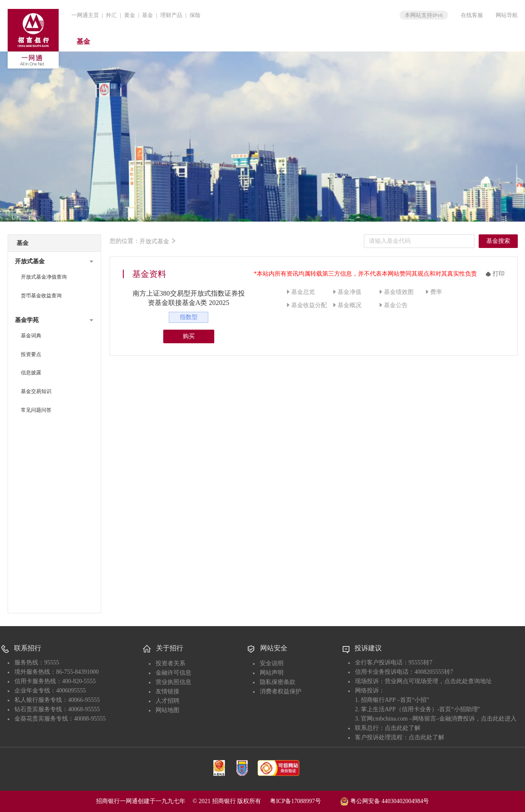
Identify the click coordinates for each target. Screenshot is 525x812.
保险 (195, 15)
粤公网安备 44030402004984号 (385, 801)
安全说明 (272, 663)
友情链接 (167, 691)
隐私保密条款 (278, 682)
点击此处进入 (499, 719)
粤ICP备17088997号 (304, 801)
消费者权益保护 (281, 691)
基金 (148, 15)
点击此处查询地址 (468, 681)
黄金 (130, 15)
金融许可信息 (173, 673)
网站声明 (272, 673)
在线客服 (472, 15)
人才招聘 (167, 701)
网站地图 (167, 710)
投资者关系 (170, 663)
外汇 (111, 15)
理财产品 (171, 15)
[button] (54, 262)
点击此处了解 (403, 728)
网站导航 (507, 15)
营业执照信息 (173, 682)
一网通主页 (85, 15)
